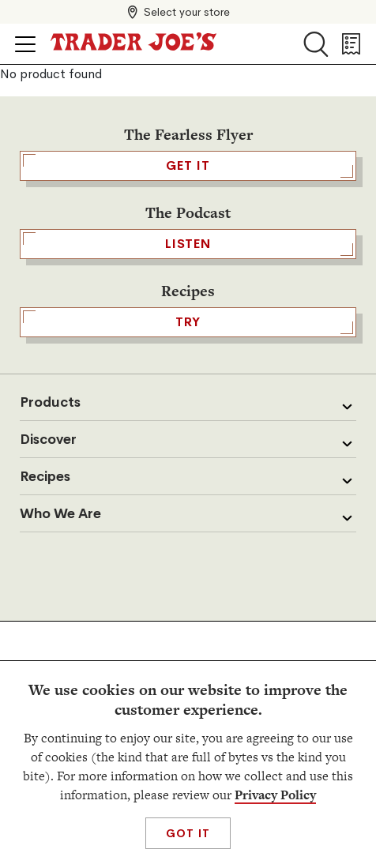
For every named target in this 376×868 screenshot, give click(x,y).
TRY (188, 322)
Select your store (187, 12)
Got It (188, 833)
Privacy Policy (275, 795)
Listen (188, 244)
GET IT (188, 166)
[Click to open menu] (25, 44)
